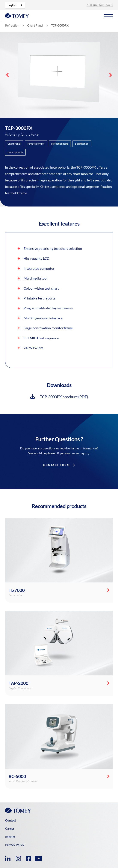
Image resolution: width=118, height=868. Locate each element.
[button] (108, 15)
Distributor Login (100, 5)
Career (10, 828)
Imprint (10, 837)
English (12, 5)
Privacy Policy (15, 845)
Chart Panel (35, 25)
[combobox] (15, 5)
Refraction (12, 25)
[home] (17, 15)
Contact (11, 820)
